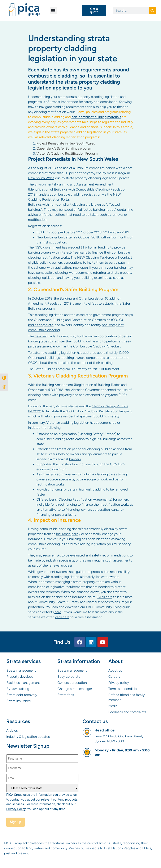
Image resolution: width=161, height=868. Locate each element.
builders (75, 459)
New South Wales (41, 178)
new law (41, 336)
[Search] (152, 11)
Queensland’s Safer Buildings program (64, 148)
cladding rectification (44, 257)
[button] (53, 11)
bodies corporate (41, 325)
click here (62, 617)
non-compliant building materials (96, 117)
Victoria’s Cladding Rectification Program (67, 153)
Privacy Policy (16, 809)
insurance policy (68, 534)
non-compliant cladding (67, 205)
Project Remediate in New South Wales (66, 143)
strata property (79, 97)
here (58, 612)
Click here (105, 597)
